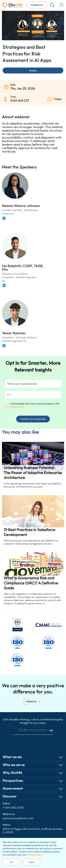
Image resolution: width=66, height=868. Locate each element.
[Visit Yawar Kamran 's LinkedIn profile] (4, 346)
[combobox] (9, 395)
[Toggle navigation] (61, 5)
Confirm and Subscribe (33, 419)
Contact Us (37, 5)
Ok (11, 862)
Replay (33, 70)
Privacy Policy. (17, 407)
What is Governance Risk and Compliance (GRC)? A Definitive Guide (31, 583)
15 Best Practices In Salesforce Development (29, 532)
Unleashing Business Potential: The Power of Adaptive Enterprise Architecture (33, 473)
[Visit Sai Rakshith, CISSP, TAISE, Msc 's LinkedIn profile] (4, 285)
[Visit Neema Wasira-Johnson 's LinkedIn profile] (4, 218)
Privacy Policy (34, 855)
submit (51, 731)
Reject (32, 862)
